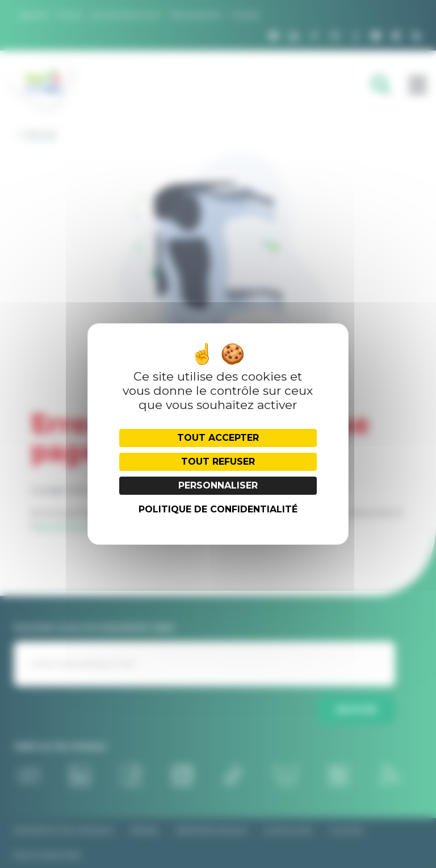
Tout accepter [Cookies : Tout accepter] (218, 438)
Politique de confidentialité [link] (218, 509)
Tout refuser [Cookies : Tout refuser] (218, 462)
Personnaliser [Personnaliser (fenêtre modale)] (218, 485)
